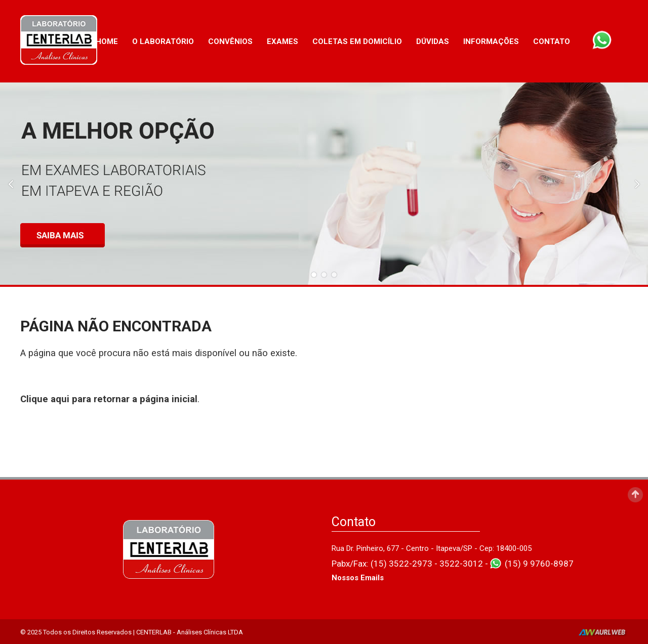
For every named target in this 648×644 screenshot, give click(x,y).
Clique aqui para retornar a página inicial (109, 399)
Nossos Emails (358, 578)
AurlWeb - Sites (603, 633)
